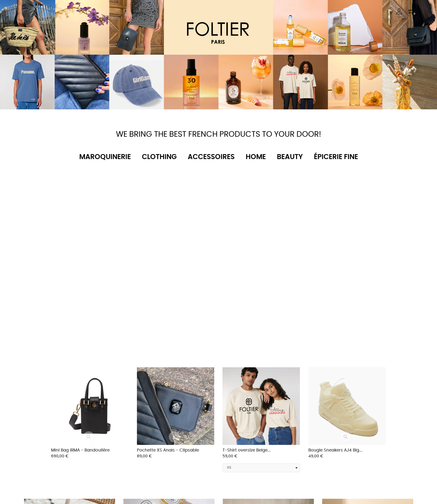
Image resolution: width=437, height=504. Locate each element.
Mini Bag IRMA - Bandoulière (80, 450)
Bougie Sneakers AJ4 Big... (335, 450)
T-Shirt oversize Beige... (247, 450)
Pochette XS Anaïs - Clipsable (168, 450)
